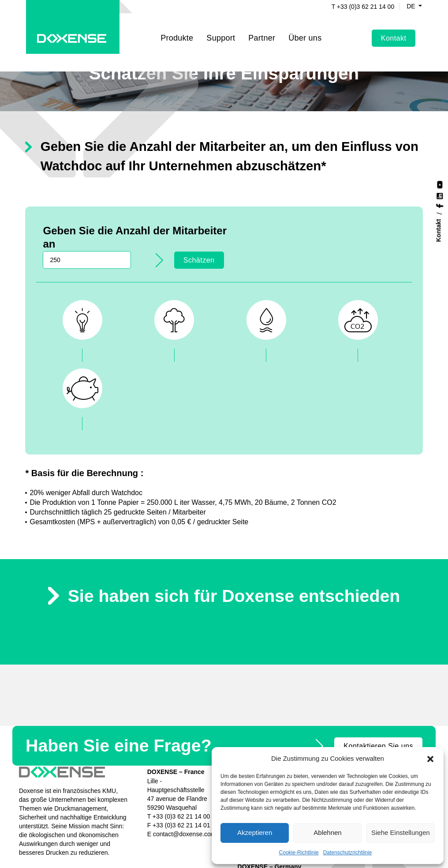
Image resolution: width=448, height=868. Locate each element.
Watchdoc (315, 686)
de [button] (405, 6)
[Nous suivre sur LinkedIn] (440, 195)
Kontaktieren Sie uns (378, 662)
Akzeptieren (255, 832)
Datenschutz (170, 853)
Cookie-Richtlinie (299, 852)
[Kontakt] (440, 231)
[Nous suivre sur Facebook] (440, 205)
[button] (430, 758)
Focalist (312, 695)
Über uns (314, 739)
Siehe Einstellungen (401, 832)
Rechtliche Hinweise (119, 853)
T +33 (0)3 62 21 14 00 (356, 7)
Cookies (204, 853)
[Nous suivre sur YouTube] (440, 184)
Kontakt (393, 29)
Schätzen (382, 235)
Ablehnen (327, 832)
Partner (262, 29)
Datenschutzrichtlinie (348, 852)
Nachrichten (318, 730)
